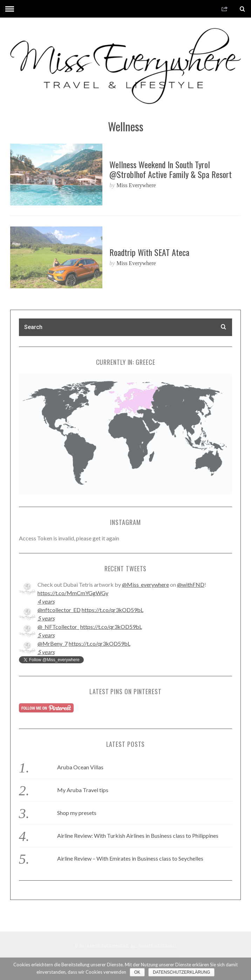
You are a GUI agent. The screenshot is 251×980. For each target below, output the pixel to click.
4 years (46, 601)
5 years (46, 618)
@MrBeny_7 (53, 643)
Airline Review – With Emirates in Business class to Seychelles (130, 858)
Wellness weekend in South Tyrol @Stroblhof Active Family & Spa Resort (171, 169)
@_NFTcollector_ (58, 627)
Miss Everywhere (136, 185)
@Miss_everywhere (145, 584)
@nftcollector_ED (59, 610)
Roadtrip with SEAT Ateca (149, 252)
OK (137, 972)
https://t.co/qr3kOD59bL (113, 610)
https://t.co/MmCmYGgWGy (73, 593)
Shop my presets (77, 813)
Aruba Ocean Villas (80, 767)
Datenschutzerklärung (181, 972)
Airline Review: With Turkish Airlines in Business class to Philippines (138, 836)
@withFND (191, 584)
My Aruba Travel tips (83, 790)
